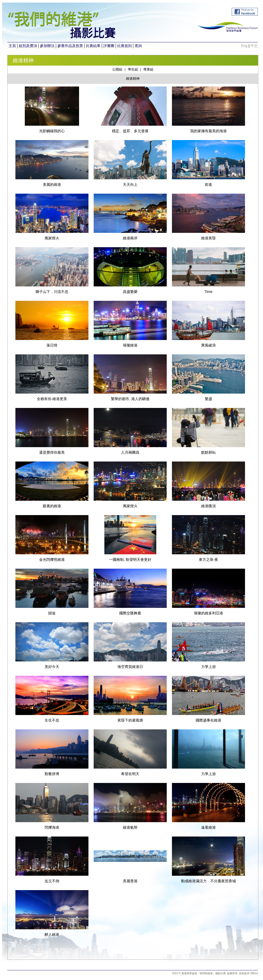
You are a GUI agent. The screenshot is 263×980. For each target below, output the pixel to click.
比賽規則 (124, 46)
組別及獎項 (28, 46)
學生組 (133, 69)
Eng (244, 46)
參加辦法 (47, 46)
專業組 (148, 69)
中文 (254, 46)
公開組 (117, 69)
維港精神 (133, 79)
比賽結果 (93, 46)
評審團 (109, 46)
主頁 (12, 46)
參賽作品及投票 (70, 46)
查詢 (138, 46)
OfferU (254, 973)
